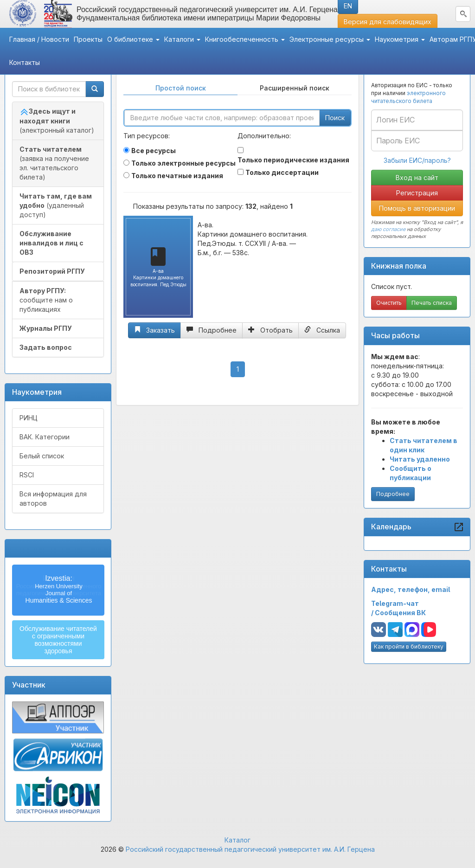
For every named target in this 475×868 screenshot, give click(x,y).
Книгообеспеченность (245, 39)
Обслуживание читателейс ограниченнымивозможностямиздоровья (58, 640)
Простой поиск (181, 88)
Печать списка (432, 303)
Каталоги (182, 39)
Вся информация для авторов (53, 498)
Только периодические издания (293, 160)
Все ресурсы (154, 151)
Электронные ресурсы (330, 39)
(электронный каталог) (57, 121)
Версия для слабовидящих (388, 22)
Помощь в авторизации (417, 208)
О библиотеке (133, 39)
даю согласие (388, 229)
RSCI (27, 475)
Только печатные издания (177, 176)
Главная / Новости (39, 39)
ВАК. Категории (45, 437)
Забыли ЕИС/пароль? (417, 160)
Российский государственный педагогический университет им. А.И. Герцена (250, 849)
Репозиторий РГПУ (52, 271)
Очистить (389, 303)
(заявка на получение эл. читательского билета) (54, 163)
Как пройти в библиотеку (409, 646)
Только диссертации (282, 172)
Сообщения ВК (400, 613)
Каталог (237, 840)
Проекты (88, 39)
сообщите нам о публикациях (46, 300)
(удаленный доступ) (56, 205)
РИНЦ (29, 418)
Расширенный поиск (295, 88)
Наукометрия (400, 39)
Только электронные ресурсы (183, 163)
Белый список (42, 456)
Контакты (25, 62)
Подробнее (393, 494)
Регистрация (417, 193)
